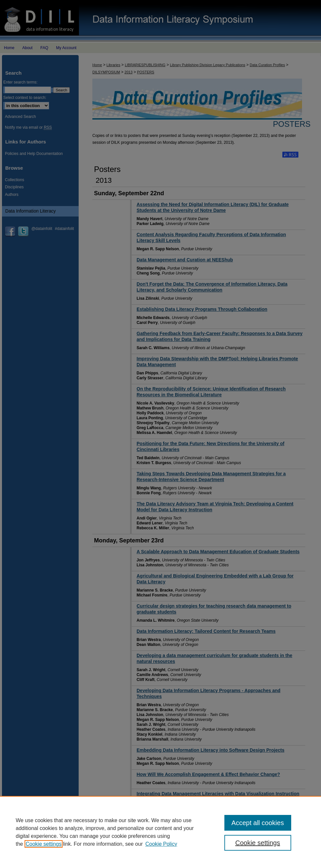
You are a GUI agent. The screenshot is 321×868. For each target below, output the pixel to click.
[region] (160, 832)
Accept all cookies (258, 823)
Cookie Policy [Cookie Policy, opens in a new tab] (161, 844)
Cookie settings (43, 844)
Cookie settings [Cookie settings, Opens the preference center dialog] (258, 843)
